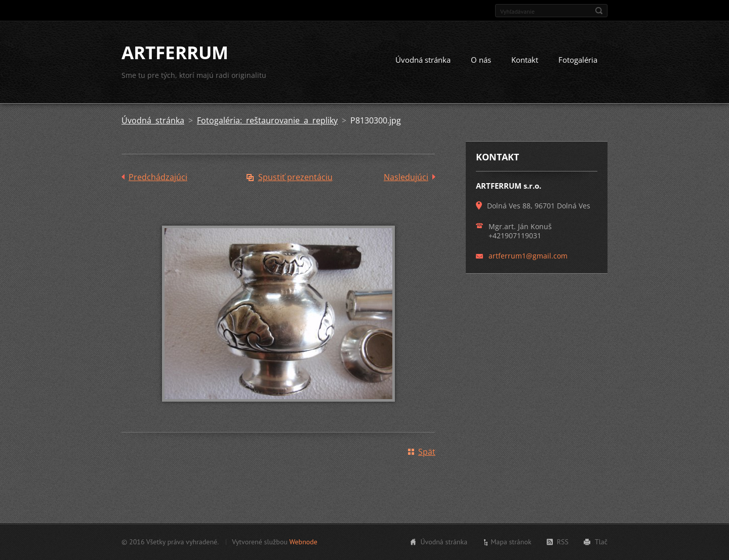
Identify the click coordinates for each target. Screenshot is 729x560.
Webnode (303, 542)
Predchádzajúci (158, 177)
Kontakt (525, 60)
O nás (481, 60)
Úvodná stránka (423, 60)
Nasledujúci (406, 177)
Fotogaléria (578, 60)
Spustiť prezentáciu (295, 177)
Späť (427, 452)
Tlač (601, 542)
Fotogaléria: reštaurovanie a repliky (267, 120)
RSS (563, 542)
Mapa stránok (511, 542)
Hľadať (599, 11)
